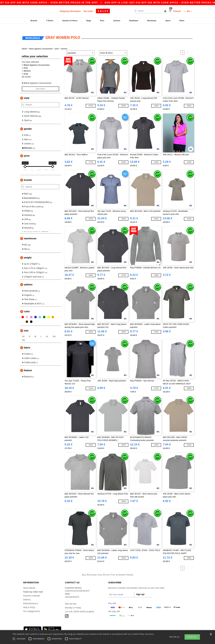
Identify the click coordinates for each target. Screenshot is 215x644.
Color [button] (27, 306)
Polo (102, 21)
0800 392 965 (71, 598)
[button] (166, 11)
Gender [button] (28, 123)
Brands (34, 21)
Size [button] (26, 325)
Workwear (152, 21)
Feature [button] (28, 365)
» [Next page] (192, 47)
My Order (88, 11)
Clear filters (40, 83)
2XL (54, 331)
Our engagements (32, 605)
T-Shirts (50, 21)
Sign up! (140, 589)
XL (47, 331)
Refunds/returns (31, 598)
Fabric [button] (27, 342)
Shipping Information (70, 11)
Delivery (27, 594)
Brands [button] (28, 174)
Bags (89, 21)
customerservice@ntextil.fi (77, 585)
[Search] (148, 11)
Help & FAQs (29, 602)
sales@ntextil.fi (72, 591)
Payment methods (32, 590)
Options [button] (28, 279)
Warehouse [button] (30, 233)
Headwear (134, 21)
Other (182, 21)
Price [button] (27, 150)
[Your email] (121, 589)
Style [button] (27, 92)
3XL (24, 334)
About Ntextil (29, 582)
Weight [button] (28, 252)
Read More (150, 634)
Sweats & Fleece (70, 21)
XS (23, 331)
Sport (168, 21)
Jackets (117, 21)
